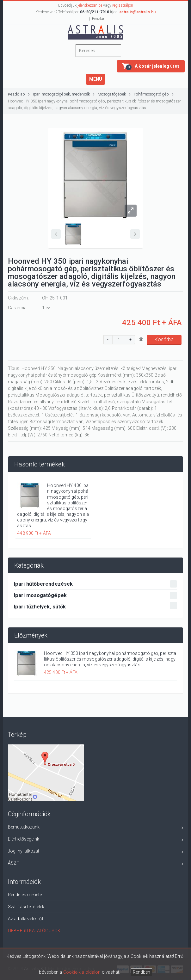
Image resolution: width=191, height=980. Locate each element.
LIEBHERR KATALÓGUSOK (34, 931)
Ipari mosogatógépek (95, 595)
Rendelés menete (25, 895)
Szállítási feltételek (26, 907)
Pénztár (98, 19)
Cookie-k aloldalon (82, 972)
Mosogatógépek (114, 94)
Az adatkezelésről (25, 919)
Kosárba (164, 339)
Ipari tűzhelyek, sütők (95, 606)
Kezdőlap (19, 94)
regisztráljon (123, 5)
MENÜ (96, 79)
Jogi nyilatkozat (95, 852)
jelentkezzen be (90, 5)
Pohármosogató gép (154, 94)
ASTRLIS (97, 32)
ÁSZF (95, 864)
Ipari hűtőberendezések (95, 584)
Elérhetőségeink (95, 840)
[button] (151, 66)
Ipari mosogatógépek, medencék (64, 94)
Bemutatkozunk (95, 828)
